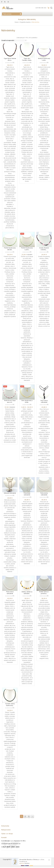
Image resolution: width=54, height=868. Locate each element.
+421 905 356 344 (41, 8)
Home (16, 22)
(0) (13, 62)
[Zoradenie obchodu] (14, 40)
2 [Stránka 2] (25, 816)
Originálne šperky (25, 22)
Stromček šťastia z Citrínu (29, 860)
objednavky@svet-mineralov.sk (11, 844)
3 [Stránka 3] (29, 816)
